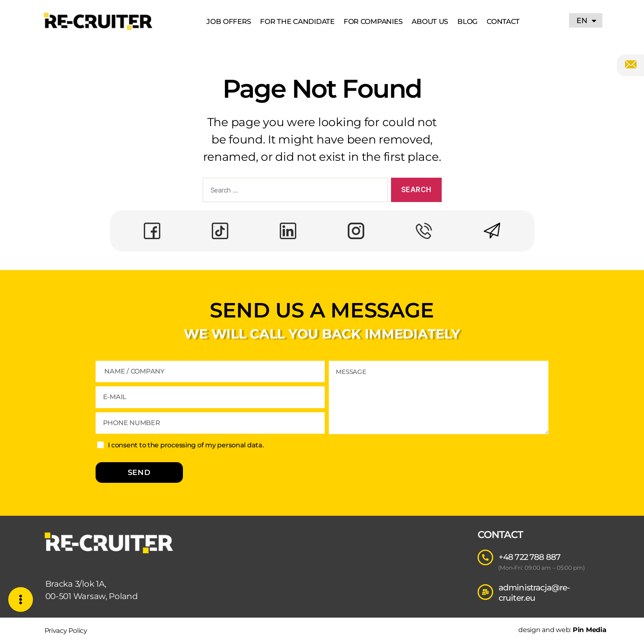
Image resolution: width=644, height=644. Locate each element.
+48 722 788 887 (530, 557)
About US (430, 21)
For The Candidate (297, 21)
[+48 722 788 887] (485, 557)
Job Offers (229, 21)
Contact (503, 21)
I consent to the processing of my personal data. (186, 445)
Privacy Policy (66, 631)
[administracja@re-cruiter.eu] (485, 592)
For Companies (373, 21)
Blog (467, 21)
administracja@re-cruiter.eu (534, 593)
